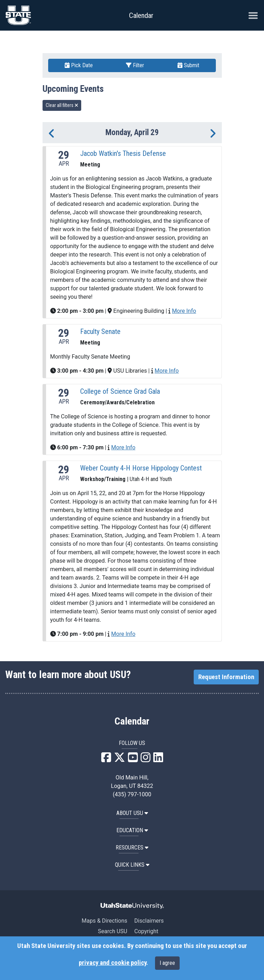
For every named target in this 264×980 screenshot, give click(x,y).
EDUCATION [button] (132, 830)
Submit (188, 65)
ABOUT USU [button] (132, 813)
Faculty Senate (100, 331)
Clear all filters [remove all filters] (62, 105)
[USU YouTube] (133, 760)
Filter (135, 65)
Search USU (113, 931)
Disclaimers (149, 921)
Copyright (146, 931)
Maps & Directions (104, 921)
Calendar (132, 721)
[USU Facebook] (106, 760)
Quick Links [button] (132, 865)
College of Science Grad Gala (120, 391)
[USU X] (120, 760)
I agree (167, 963)
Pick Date (79, 65)
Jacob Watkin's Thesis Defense (123, 153)
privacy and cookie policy (112, 963)
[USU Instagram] (146, 760)
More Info (184, 311)
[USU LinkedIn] (158, 760)
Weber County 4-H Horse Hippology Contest (141, 468)
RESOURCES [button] (132, 848)
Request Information (226, 677)
